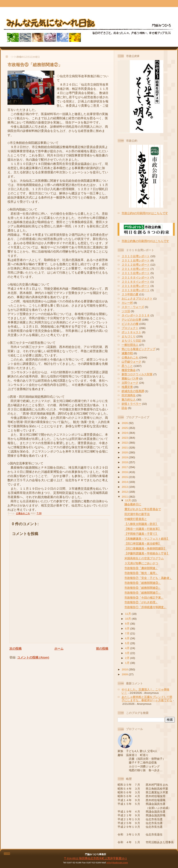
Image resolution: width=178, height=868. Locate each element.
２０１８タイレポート (136, 282)
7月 (128, 633)
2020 (125, 452)
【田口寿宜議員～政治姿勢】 (143, 544)
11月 (128, 614)
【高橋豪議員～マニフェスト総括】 (147, 539)
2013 (125, 487)
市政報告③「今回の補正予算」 (144, 598)
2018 (125, 462)
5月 (128, 643)
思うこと (127, 366)
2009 (125, 674)
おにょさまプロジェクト (137, 298)
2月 (128, 658)
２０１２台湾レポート (136, 265)
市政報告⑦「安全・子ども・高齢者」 (148, 578)
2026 (125, 423)
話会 (124, 408)
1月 (128, 663)
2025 (125, 428)
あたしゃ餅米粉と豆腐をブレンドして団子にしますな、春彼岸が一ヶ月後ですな (147, 699)
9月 (128, 624)
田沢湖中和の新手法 (137, 514)
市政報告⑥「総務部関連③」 (143, 583)
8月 (128, 628)
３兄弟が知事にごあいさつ (141, 563)
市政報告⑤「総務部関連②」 (35, 65)
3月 (128, 653)
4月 (128, 648)
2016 (125, 472)
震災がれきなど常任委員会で (143, 509)
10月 (128, 619)
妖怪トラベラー (131, 404)
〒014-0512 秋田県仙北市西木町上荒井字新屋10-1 (95, 858)
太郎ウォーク (130, 383)
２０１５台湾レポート (136, 273)
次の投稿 (15, 649)
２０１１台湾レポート (136, 260)
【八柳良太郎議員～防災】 (141, 524)
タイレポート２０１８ (136, 315)
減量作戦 (127, 353)
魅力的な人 (129, 400)
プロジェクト (130, 328)
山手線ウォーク (131, 362)
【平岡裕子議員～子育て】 (141, 534)
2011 (125, 497)
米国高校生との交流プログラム (144, 558)
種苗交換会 (129, 370)
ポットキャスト (131, 332)
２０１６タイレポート (136, 277)
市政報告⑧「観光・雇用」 (141, 573)
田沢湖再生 (129, 395)
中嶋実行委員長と (136, 519)
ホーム (59, 649)
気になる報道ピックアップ (138, 349)
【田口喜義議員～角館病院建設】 (145, 548)
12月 (128, 500)
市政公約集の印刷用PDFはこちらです (145, 241)
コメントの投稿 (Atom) (33, 657)
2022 (125, 443)
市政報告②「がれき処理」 (141, 602)
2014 (125, 482)
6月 (128, 638)
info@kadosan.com (117, 863)
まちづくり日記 (131, 341)
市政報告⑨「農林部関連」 (141, 568)
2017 (125, 467)
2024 (125, 433)
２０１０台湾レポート (136, 256)
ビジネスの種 (130, 324)
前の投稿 (102, 649)
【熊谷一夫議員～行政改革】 (143, 529)
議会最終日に (133, 504)
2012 (125, 492)
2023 (125, 438)
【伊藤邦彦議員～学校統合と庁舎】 (147, 553)
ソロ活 (126, 311)
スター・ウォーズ (133, 307)
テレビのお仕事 (131, 320)
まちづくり (129, 336)
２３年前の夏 (130, 294)
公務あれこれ (23, 513)
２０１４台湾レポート (136, 269)
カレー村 (127, 303)
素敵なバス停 (130, 378)
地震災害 (127, 387)
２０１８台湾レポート (136, 286)
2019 (125, 457)
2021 (125, 447)
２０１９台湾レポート (136, 290)
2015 (125, 477)
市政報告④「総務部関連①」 (143, 593)
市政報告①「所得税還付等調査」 (145, 607)
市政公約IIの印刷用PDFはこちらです (145, 213)
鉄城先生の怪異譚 (133, 391)
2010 (125, 669)
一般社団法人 (130, 345)
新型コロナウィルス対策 (137, 374)
